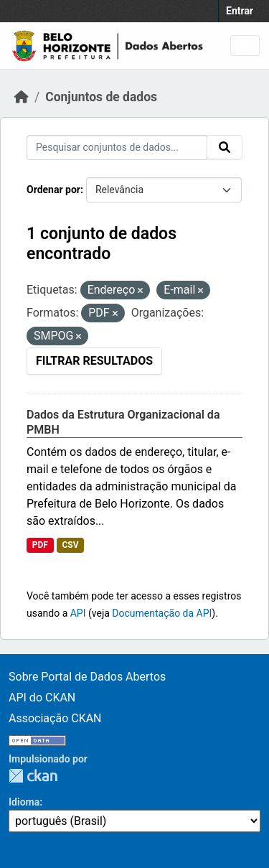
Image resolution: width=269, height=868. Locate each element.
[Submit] (225, 147)
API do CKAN (42, 697)
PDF (40, 545)
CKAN (33, 776)
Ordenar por (53, 190)
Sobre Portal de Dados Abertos (87, 677)
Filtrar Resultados (94, 361)
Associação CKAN (55, 718)
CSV (70, 545)
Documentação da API (162, 613)
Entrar (240, 11)
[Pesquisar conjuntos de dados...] (117, 148)
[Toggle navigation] (245, 46)
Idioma (24, 802)
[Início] (22, 97)
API (78, 613)
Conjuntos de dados (101, 97)
